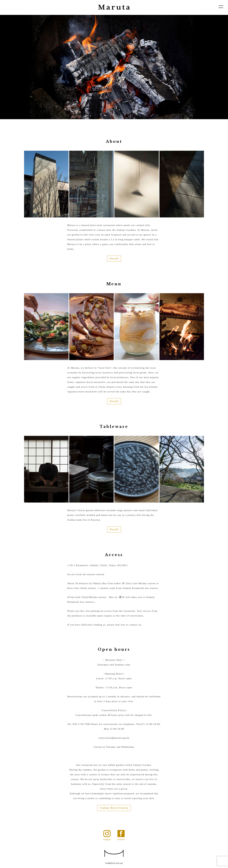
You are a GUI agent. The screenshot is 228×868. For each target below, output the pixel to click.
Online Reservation (114, 808)
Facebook (121, 839)
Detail (114, 259)
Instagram (107, 839)
